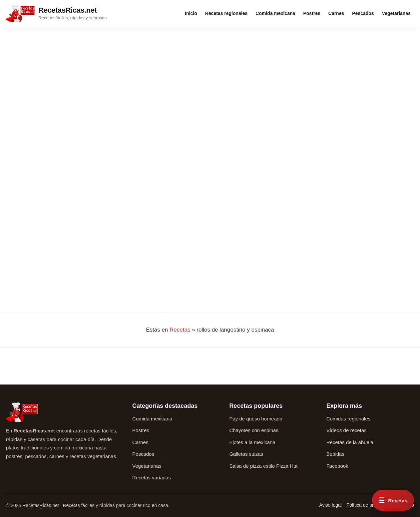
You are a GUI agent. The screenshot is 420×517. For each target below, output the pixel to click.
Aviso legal (330, 505)
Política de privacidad (369, 505)
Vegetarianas (396, 13)
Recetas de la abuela (350, 442)
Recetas (180, 330)
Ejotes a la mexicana (252, 442)
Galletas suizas (246, 454)
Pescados (363, 13)
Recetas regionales (226, 13)
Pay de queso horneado (256, 419)
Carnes (336, 13)
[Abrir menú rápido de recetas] (393, 500)
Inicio (191, 13)
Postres (312, 13)
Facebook (337, 466)
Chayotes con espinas (254, 430)
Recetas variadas (152, 478)
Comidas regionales (349, 419)
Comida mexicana (275, 13)
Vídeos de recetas (347, 430)
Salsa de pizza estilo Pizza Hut (263, 466)
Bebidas (335, 454)
